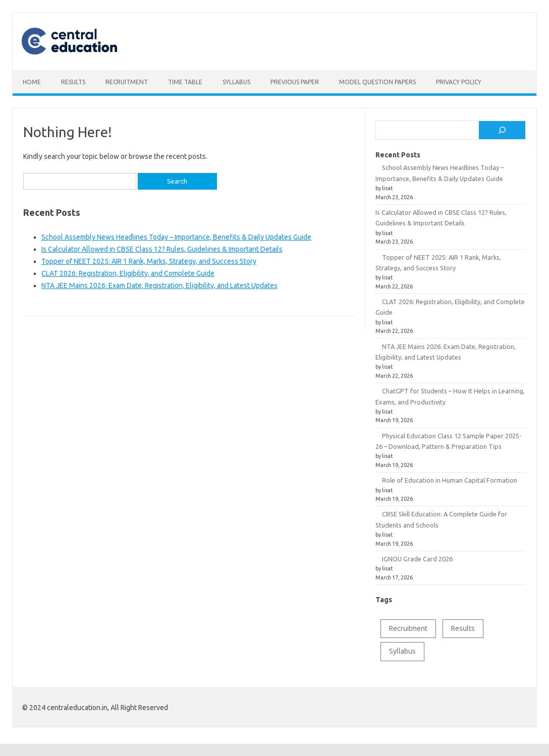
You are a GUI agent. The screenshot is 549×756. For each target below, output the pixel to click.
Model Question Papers (377, 82)
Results (73, 82)
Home (32, 82)
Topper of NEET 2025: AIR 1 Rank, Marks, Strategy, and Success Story (149, 261)
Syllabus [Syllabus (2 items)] (402, 651)
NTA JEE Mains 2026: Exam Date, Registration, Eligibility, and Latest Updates (159, 285)
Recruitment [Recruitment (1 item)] (408, 628)
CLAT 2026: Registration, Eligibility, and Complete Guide (128, 273)
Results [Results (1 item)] (463, 628)
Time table (185, 82)
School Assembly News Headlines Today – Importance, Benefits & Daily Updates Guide (176, 237)
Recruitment (127, 82)
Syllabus (236, 82)
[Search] (502, 130)
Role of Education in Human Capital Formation (450, 480)
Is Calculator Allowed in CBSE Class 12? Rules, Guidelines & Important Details (162, 249)
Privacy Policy (459, 82)
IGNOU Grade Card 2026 (417, 559)
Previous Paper (295, 82)
